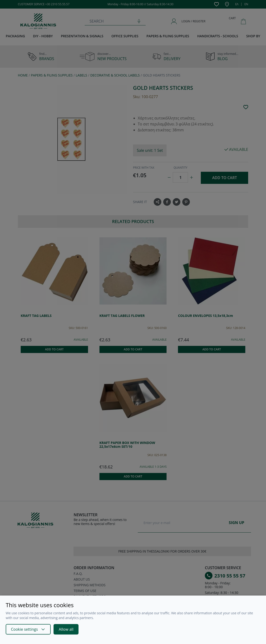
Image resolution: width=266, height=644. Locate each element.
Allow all (66, 629)
